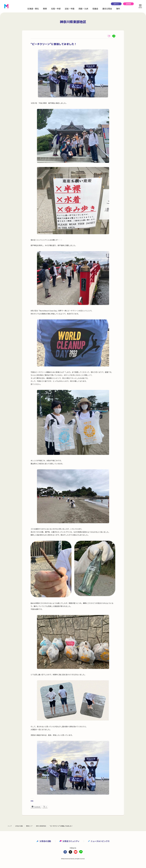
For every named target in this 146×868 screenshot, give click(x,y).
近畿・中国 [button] (70, 9)
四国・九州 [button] (83, 9)
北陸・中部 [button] (56, 9)
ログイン (116, 4)
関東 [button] (45, 9)
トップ (10, 826)
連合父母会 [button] (107, 9)
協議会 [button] (95, 9)
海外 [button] (118, 9)
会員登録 (128, 4)
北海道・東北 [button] (33, 9)
